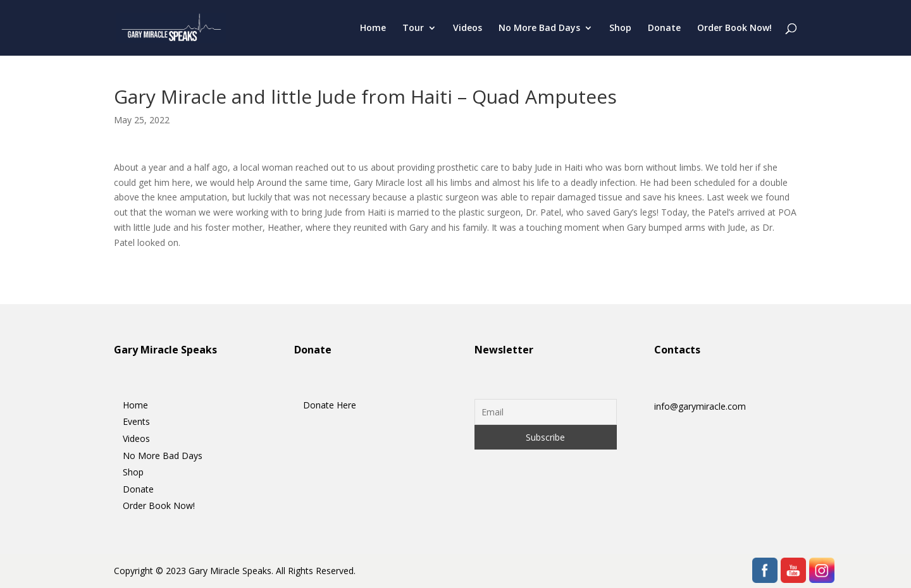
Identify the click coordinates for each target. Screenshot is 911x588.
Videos (468, 28)
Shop (620, 28)
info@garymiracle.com (700, 406)
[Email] (546, 412)
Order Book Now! (734, 28)
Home (373, 28)
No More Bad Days (539, 28)
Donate (664, 28)
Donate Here (330, 405)
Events (136, 421)
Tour (413, 28)
